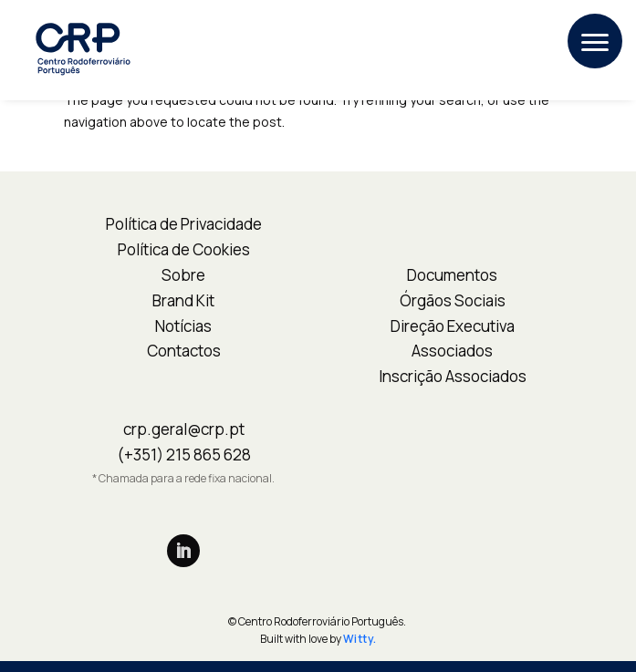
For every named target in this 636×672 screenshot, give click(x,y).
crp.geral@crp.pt (184, 429)
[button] (595, 41)
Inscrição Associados (453, 376)
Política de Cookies (184, 249)
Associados (452, 351)
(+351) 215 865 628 (184, 455)
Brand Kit (183, 300)
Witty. (360, 639)
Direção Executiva (453, 326)
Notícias (183, 326)
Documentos (452, 275)
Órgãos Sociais (453, 300)
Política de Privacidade (184, 224)
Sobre (183, 275)
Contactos (184, 351)
